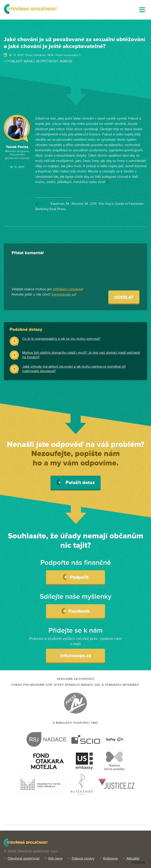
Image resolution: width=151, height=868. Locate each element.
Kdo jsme (55, 858)
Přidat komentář (28, 253)
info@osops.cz (76, 656)
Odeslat (124, 297)
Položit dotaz (76, 482)
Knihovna (110, 858)
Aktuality (133, 858)
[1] (107, 182)
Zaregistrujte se (63, 294)
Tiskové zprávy (83, 858)
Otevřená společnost (24, 858)
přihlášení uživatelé (68, 289)
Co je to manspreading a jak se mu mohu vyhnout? (61, 339)
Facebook (76, 611)
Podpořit (76, 577)
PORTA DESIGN (139, 863)
